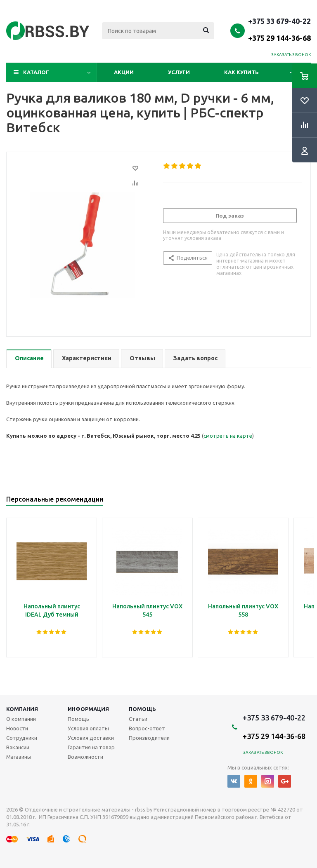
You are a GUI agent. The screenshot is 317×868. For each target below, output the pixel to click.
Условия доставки (91, 738)
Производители (149, 738)
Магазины (19, 757)
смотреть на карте (228, 436)
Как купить (241, 72)
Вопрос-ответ (147, 728)
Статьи (138, 719)
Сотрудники (22, 738)
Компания (22, 709)
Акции (124, 72)
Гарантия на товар (91, 747)
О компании (21, 719)
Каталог (36, 72)
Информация (88, 709)
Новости (17, 728)
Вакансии (18, 747)
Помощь (142, 709)
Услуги (179, 72)
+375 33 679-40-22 (279, 29)
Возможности (85, 757)
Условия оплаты (88, 728)
